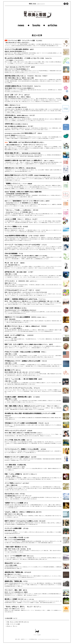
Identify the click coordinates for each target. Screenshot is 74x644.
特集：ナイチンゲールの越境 (14, 624)
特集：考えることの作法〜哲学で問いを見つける (18, 622)
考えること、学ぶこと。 (13, 626)
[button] (53, 17)
